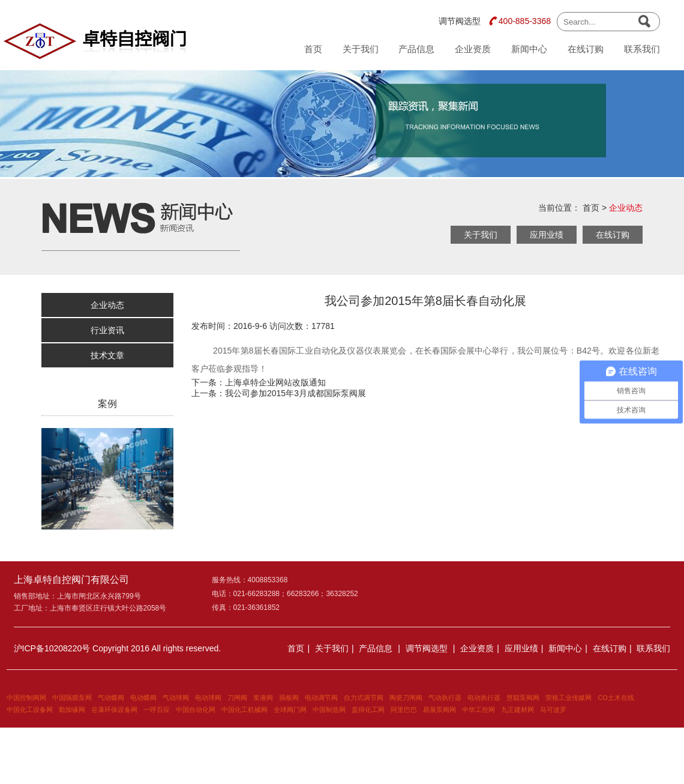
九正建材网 (517, 710)
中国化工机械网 (244, 710)
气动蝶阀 (111, 698)
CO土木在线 (616, 698)
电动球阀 (208, 698)
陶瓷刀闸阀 (406, 698)
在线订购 (586, 49)
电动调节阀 (321, 698)
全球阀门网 (290, 710)
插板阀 (289, 698)
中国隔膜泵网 (72, 698)
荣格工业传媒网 (568, 698)
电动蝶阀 (143, 698)
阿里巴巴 (404, 710)
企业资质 (473, 49)
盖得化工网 (368, 710)
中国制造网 (329, 710)
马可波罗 (553, 710)
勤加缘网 (72, 710)
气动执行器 (445, 698)
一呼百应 (157, 710)
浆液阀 (263, 698)
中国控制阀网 (26, 698)
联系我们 (642, 49)
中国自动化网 (196, 710)
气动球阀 (176, 698)
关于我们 (361, 49)
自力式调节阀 (364, 698)
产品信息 (416, 49)
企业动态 (626, 208)
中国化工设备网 (30, 710)
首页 (313, 49)
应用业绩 (547, 235)
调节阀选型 (460, 21)
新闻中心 (529, 49)
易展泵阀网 (439, 710)
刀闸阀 (237, 698)
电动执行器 (484, 698)
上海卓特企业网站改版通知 (275, 382)
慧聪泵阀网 (523, 698)
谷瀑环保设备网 (114, 710)
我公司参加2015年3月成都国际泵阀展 (295, 393)
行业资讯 (107, 330)
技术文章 (107, 355)
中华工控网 (478, 710)
